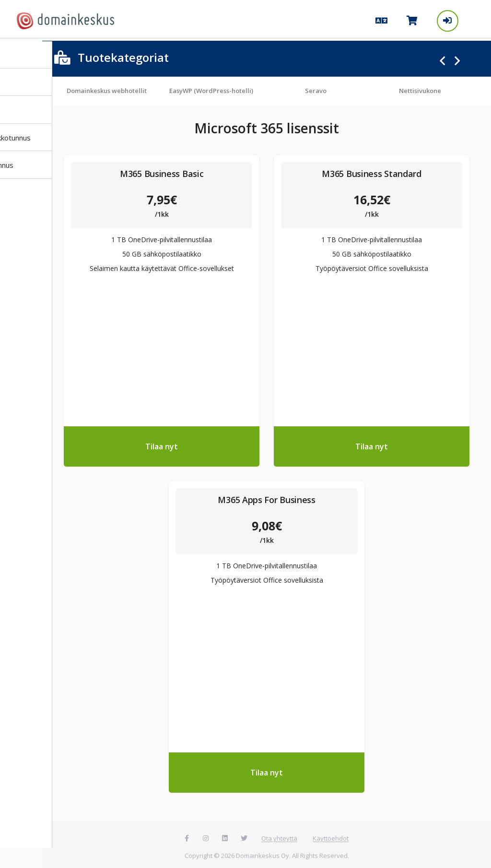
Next (457, 59)
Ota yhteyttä (281, 836)
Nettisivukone (423, 88)
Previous (442, 59)
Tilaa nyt (164, 444)
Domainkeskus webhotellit (110, 88)
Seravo (319, 88)
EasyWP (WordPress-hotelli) (215, 88)
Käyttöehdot (333, 836)
